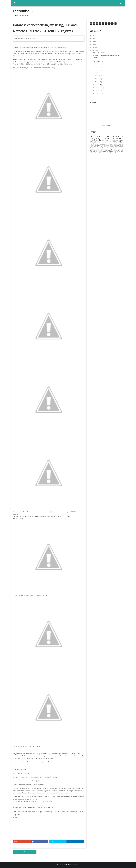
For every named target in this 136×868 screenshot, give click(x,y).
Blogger (110, 126)
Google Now (103, 147)
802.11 (104, 143)
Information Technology (102, 148)
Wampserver (119, 150)
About (121, 3)
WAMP (106, 150)
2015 (93, 38)
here (52, 53)
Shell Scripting (108, 141)
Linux (116, 148)
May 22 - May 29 (98, 88)
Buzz (92, 136)
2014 (93, 41)
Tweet (53, 842)
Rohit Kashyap (76, 865)
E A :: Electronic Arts (96, 145)
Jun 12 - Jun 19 (97, 82)
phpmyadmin (103, 153)
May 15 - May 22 (98, 91)
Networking (109, 149)
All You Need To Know (109, 136)
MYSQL (97, 149)
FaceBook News (109, 138)
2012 (93, 47)
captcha (99, 152)
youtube (113, 153)
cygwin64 (111, 152)
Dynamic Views (120, 144)
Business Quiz (111, 143)
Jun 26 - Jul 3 (97, 76)
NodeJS (115, 149)
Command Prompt (94, 144)
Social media (118, 141)
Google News (95, 138)
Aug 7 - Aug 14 (97, 61)
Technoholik (23, 11)
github (120, 152)
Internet (108, 140)
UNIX (95, 150)
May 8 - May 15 (97, 94)
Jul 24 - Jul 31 (97, 64)
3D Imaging (99, 143)
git (116, 152)
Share (17, 842)
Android (114, 140)
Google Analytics (94, 147)
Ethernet (105, 145)
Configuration (112, 144)
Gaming (99, 141)
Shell (91, 150)
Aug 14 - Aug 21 (98, 53)
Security (120, 149)
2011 (93, 50)
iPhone (100, 140)
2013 (93, 44)
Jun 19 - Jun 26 (97, 79)
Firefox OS (111, 145)
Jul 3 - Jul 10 (96, 73)
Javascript (111, 148)
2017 (93, 35)
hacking (92, 143)
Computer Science (104, 144)
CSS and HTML (119, 143)
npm (97, 153)
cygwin (105, 152)
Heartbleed (110, 147)
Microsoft (103, 149)
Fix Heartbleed (119, 145)
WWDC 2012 (112, 150)
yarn (108, 153)
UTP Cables (100, 150)
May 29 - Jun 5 (97, 85)
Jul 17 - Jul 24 (97, 67)
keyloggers (92, 153)
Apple (120, 140)
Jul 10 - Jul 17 (97, 70)
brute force (93, 152)
